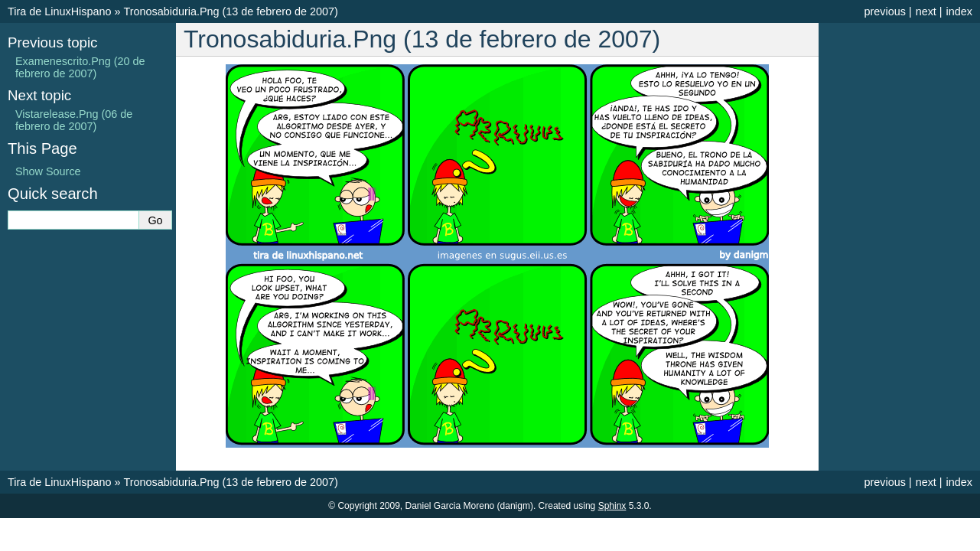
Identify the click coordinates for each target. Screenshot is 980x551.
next (926, 11)
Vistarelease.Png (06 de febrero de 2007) (74, 120)
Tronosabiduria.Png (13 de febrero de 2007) (230, 11)
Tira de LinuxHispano (59, 11)
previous (884, 11)
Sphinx (612, 506)
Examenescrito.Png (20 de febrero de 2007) (80, 67)
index (959, 11)
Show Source (48, 171)
